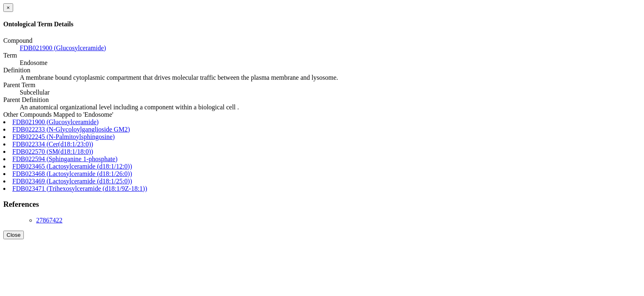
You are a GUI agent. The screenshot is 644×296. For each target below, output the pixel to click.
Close (14, 235)
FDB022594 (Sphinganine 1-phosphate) (65, 159)
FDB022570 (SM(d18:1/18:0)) (53, 151)
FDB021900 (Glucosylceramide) (63, 48)
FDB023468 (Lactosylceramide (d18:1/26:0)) (72, 174)
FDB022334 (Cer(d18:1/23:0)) (53, 144)
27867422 (49, 220)
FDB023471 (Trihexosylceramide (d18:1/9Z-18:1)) (80, 188)
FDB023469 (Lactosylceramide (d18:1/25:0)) (72, 181)
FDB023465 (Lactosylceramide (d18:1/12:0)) (72, 166)
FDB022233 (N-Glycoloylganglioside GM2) (71, 129)
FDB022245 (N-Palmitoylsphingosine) (63, 137)
